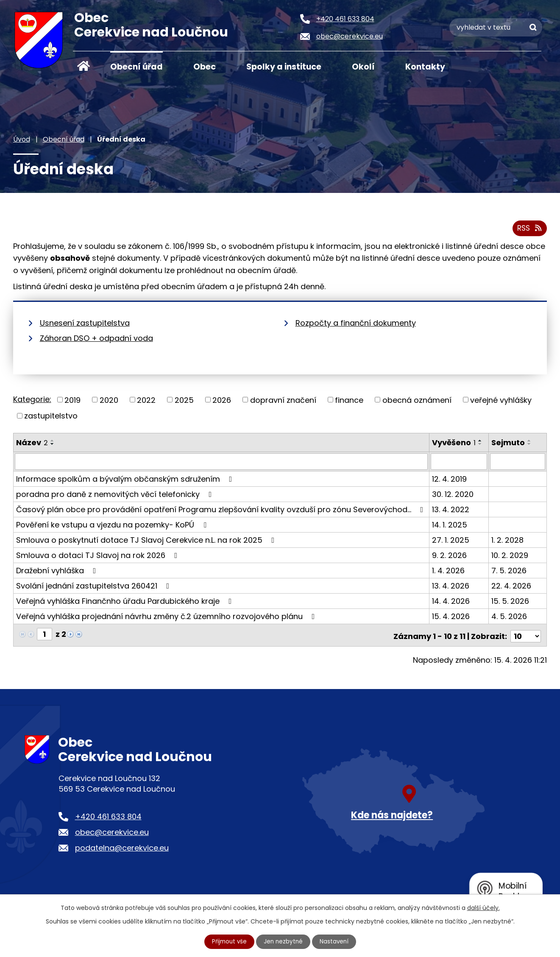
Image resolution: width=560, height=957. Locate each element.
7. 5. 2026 (509, 572)
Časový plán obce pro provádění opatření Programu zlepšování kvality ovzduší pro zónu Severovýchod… (221, 511)
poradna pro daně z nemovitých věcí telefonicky (116, 496)
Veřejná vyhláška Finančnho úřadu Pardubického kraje (126, 603)
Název (32, 444)
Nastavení (335, 941)
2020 (109, 402)
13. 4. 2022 (451, 511)
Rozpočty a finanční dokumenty (356, 325)
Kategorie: (32, 401)
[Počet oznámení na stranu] (526, 636)
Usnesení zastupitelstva (85, 325)
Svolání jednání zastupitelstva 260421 (95, 587)
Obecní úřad (137, 67)
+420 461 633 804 (108, 816)
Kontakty (425, 67)
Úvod (84, 66)
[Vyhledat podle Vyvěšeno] (459, 463)
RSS (529, 230)
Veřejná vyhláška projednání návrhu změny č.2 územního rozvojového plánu (167, 618)
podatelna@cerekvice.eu (122, 847)
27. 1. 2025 (451, 542)
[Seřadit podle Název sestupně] (53, 446)
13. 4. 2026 (451, 587)
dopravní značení (283, 402)
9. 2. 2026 (450, 557)
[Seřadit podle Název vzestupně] (53, 442)
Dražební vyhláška (58, 572)
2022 (146, 402)
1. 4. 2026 (449, 572)
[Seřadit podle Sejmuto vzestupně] (530, 442)
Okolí (363, 67)
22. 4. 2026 (512, 587)
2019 (72, 402)
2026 (222, 402)
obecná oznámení (417, 402)
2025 (184, 402)
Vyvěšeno (454, 444)
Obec (205, 67)
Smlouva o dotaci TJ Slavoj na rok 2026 (99, 557)
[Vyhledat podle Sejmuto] (518, 463)
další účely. (483, 907)
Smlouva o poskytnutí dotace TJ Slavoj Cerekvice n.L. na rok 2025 (147, 542)
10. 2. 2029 (510, 557)
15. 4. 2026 (451, 618)
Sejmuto (508, 444)
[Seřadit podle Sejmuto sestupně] (530, 446)
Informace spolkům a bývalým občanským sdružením (126, 481)
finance (349, 402)
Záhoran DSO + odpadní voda (96, 340)
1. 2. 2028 (508, 542)
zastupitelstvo (51, 417)
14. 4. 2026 (451, 603)
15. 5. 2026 (511, 603)
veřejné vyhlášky (501, 402)
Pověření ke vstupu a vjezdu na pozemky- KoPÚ (113, 526)
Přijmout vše (228, 941)
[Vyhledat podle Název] (222, 463)
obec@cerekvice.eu (112, 832)
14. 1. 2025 (450, 526)
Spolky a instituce (284, 67)
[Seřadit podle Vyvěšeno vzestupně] (481, 442)
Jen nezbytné (283, 941)
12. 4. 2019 (450, 481)
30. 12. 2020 (453, 496)
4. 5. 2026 (510, 618)
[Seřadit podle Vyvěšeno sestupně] (481, 446)
